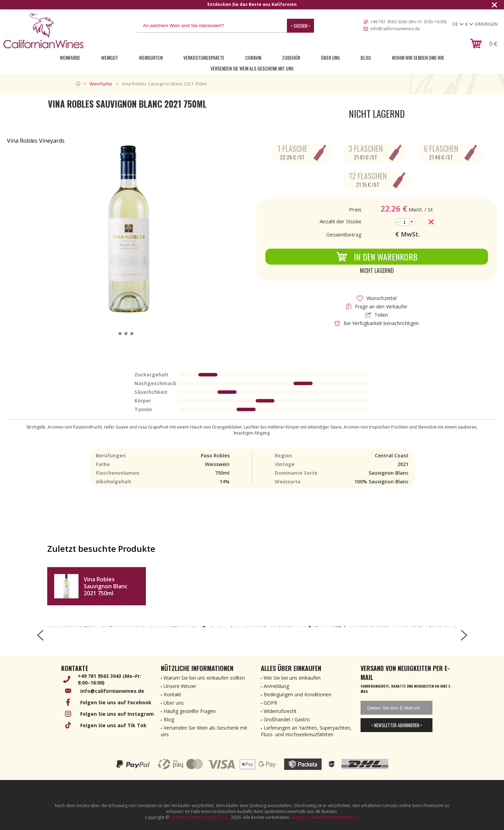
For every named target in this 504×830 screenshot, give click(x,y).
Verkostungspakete (204, 57)
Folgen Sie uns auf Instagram (117, 714)
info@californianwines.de (395, 29)
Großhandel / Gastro (287, 719)
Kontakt (172, 694)
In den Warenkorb (377, 257)
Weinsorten (151, 57)
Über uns (330, 57)
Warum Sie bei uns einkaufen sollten (204, 678)
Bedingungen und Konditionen (298, 694)
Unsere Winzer (180, 686)
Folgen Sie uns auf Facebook (116, 702)
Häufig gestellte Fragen (190, 711)
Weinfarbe (70, 57)
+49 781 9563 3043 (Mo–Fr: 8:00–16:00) (408, 22)
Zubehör (291, 57)
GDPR (270, 703)
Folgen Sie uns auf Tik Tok (113, 725)
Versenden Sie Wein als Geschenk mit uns (252, 68)
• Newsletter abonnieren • (397, 725)
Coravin (253, 57)
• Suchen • (300, 26)
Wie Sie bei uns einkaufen (292, 678)
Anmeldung (276, 686)
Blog (366, 57)
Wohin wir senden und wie (418, 57)
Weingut (110, 57)
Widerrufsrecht (280, 711)
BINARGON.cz (346, 817)
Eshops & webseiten (311, 817)
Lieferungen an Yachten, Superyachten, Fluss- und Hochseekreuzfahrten (306, 731)
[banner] (43, 31)
